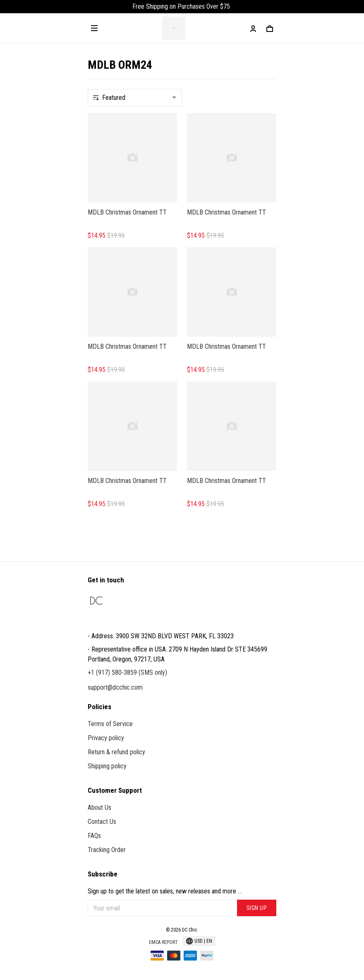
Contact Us (102, 822)
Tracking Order (107, 850)
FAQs (94, 836)
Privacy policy (106, 738)
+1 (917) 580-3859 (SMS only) (127, 672)
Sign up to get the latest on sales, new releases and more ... (165, 891)
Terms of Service (110, 724)
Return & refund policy (116, 752)
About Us (99, 807)
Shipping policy (107, 766)
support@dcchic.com (115, 687)
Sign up (257, 908)
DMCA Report (163, 942)
